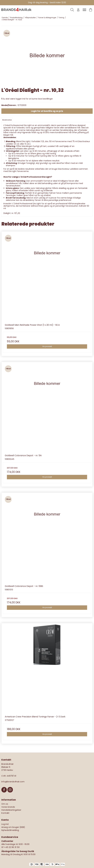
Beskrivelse (7, 120)
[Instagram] (10, 794)
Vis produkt (47, 346)
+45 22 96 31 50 (12, 847)
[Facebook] (4, 794)
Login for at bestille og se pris (47, 111)
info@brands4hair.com (13, 782)
